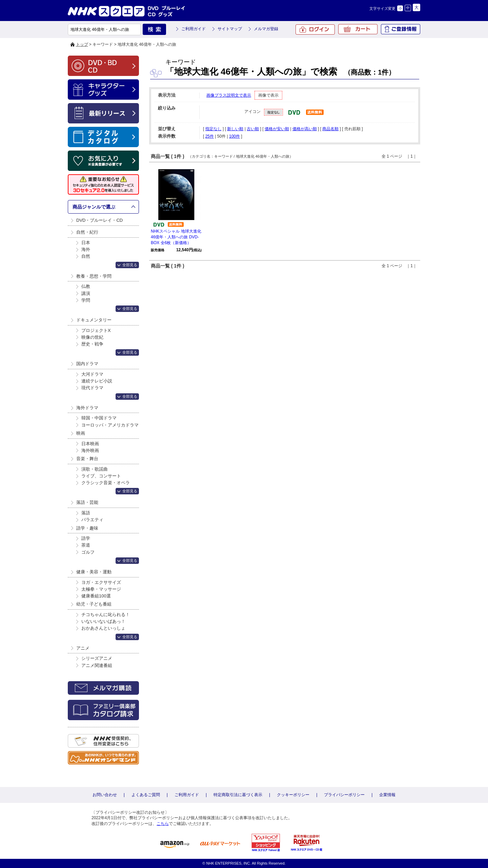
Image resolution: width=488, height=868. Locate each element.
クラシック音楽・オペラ (106, 483)
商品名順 (330, 129)
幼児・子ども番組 (94, 604)
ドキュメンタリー (94, 320)
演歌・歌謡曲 (95, 469)
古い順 (253, 129)
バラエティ (92, 520)
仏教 (86, 286)
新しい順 (235, 129)
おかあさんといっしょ (103, 628)
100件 (235, 136)
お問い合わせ (105, 795)
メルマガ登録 (266, 29)
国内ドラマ (87, 364)
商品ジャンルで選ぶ (94, 207)
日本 (86, 243)
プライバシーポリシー (344, 795)
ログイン (315, 29)
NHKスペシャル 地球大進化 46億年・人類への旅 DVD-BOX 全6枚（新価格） (176, 237)
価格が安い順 (277, 129)
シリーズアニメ (97, 658)
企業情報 (387, 795)
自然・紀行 (87, 232)
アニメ (83, 648)
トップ (82, 44)
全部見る (130, 265)
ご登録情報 (401, 29)
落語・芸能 (87, 502)
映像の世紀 (92, 337)
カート (358, 29)
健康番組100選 (96, 596)
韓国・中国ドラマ (99, 418)
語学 (86, 538)
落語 (86, 513)
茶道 (86, 545)
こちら (163, 824)
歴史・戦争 (92, 344)
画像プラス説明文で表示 (229, 95)
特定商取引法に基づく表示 (238, 795)
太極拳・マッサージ (101, 589)
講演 (86, 293)
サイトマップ (230, 29)
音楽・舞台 (87, 459)
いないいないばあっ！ (103, 621)
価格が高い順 (305, 129)
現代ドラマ (92, 388)
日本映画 (90, 444)
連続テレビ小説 (97, 381)
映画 (81, 433)
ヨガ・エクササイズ (101, 582)
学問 (86, 300)
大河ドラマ (92, 374)
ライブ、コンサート (101, 476)
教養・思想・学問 (94, 276)
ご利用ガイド (194, 29)
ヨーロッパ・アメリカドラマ (110, 425)
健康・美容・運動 (94, 572)
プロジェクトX (96, 330)
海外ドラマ (87, 408)
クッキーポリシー (293, 795)
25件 (210, 136)
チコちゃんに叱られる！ (106, 615)
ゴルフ (88, 552)
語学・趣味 (87, 528)
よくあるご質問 (146, 795)
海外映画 (90, 450)
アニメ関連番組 (97, 665)
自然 (86, 256)
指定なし (213, 129)
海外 (86, 249)
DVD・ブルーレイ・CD (99, 220)
